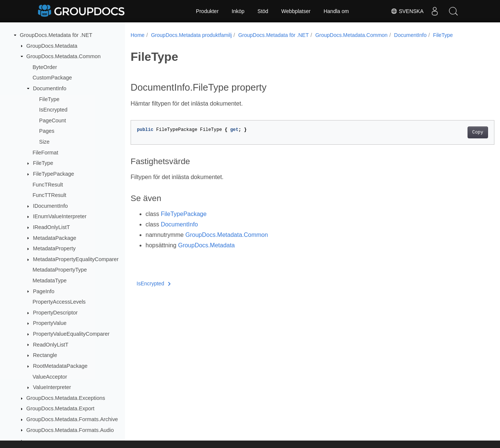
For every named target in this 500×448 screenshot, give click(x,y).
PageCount (53, 120)
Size (44, 142)
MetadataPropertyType (60, 270)
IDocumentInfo (50, 206)
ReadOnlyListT (51, 345)
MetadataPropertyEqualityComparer (76, 259)
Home (137, 35)
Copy (452, 132)
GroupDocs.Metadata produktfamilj (191, 35)
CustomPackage (52, 78)
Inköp (238, 11)
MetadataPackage (54, 238)
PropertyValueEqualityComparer (71, 334)
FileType (49, 99)
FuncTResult (48, 185)
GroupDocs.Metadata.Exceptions (66, 398)
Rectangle (45, 355)
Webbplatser (296, 11)
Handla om (336, 11)
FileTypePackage (53, 174)
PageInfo (44, 291)
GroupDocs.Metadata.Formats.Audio (70, 430)
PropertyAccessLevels (59, 302)
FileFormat (45, 153)
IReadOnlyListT (51, 227)
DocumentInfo (50, 88)
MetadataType (49, 281)
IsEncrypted (53, 110)
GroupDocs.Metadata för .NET (56, 35)
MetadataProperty (54, 248)
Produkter (207, 11)
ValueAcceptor (50, 377)
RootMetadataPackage (60, 366)
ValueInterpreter (52, 387)
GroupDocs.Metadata (52, 46)
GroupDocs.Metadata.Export (60, 408)
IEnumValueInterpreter (60, 216)
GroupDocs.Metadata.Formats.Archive (72, 419)
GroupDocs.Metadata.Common (64, 56)
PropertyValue (50, 323)
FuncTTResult (49, 195)
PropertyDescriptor (55, 313)
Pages (47, 131)
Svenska (407, 11)
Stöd (263, 11)
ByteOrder (45, 67)
